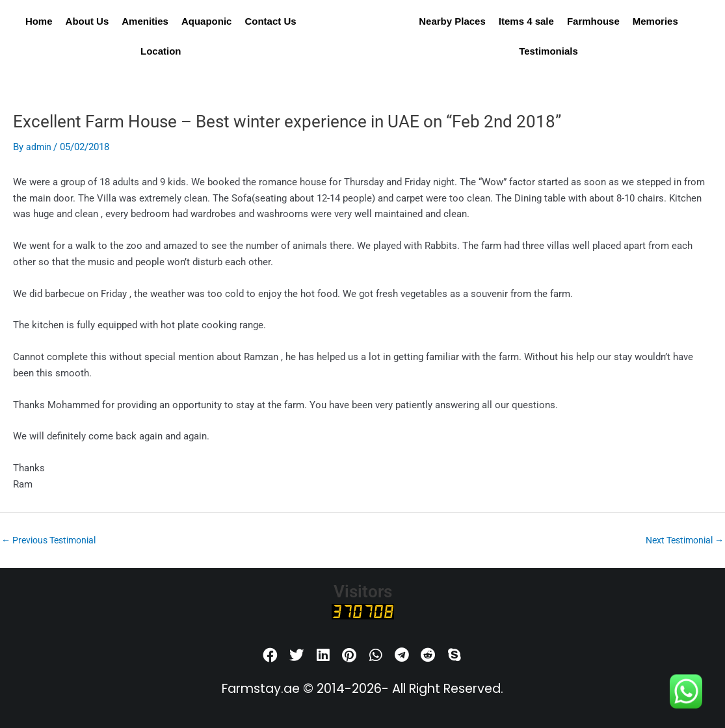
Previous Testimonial (53, 540)
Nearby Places (452, 21)
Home (39, 21)
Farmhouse (593, 21)
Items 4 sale (526, 21)
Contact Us (270, 21)
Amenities (145, 21)
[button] (271, 656)
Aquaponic (207, 21)
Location (161, 51)
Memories (655, 21)
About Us (87, 21)
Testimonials (548, 51)
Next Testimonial (680, 540)
